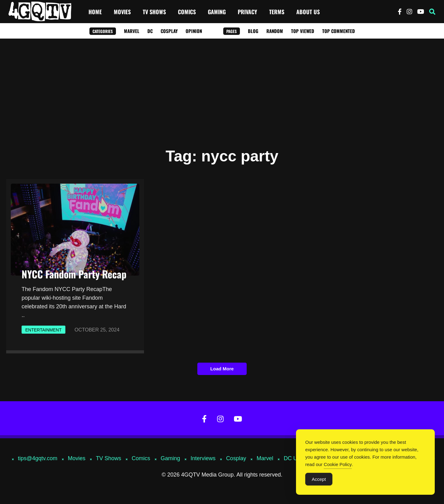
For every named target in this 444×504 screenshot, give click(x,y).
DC (150, 31)
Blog (253, 31)
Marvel (132, 31)
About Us (308, 12)
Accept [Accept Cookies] (319, 479)
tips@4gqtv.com (38, 458)
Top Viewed (303, 31)
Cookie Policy (338, 465)
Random (275, 31)
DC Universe (299, 458)
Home (95, 12)
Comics (187, 12)
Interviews (203, 458)
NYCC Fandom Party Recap (74, 274)
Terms (277, 12)
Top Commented (339, 31)
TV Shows (154, 12)
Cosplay (169, 31)
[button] (432, 12)
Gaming (217, 12)
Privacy (247, 12)
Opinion (194, 31)
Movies (122, 12)
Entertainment (43, 330)
